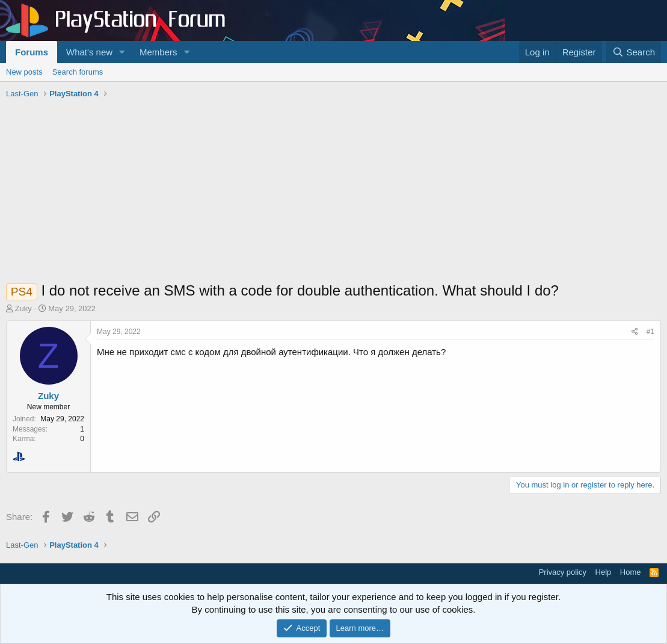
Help (604, 572)
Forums (32, 52)
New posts (24, 72)
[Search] (634, 52)
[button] (122, 52)
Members (158, 52)
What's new (89, 52)
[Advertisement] (333, 193)
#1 (650, 332)
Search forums (78, 72)
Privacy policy (563, 572)
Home (631, 572)
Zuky (23, 308)
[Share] (635, 332)
